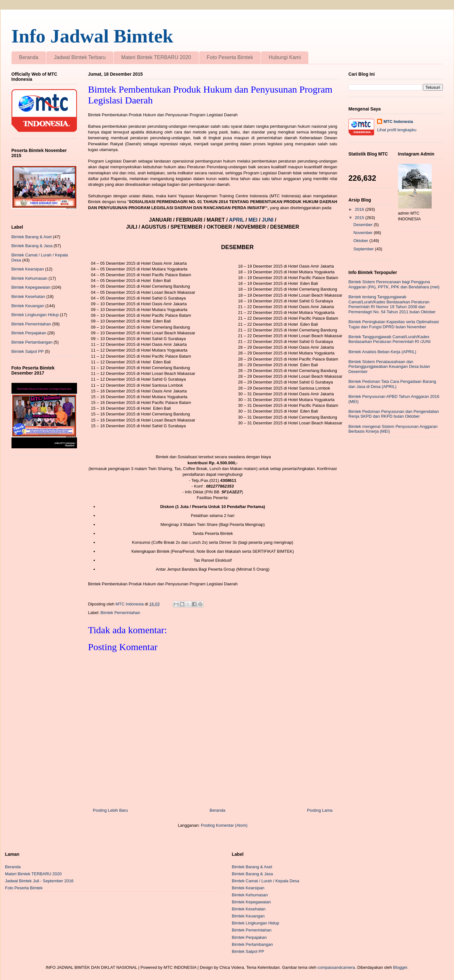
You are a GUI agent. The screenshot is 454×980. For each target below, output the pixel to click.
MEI (254, 220)
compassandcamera (336, 967)
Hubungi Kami (285, 57)
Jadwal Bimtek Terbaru (80, 57)
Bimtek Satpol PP (28, 351)
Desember (364, 225)
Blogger (400, 967)
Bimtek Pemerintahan (120, 613)
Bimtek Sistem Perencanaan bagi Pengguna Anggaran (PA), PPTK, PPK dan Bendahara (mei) (394, 284)
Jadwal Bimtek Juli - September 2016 (39, 881)
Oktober (361, 241)
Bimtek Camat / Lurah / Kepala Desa (266, 881)
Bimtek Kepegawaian (31, 287)
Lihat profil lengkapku (397, 130)
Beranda (29, 57)
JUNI (268, 220)
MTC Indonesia (398, 122)
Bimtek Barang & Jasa (32, 246)
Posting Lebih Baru (111, 810)
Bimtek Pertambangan (32, 342)
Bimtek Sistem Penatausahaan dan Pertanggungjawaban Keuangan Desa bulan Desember (389, 367)
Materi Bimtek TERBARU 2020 (156, 57)
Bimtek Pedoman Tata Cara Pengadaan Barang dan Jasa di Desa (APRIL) (392, 384)
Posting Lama (320, 810)
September (364, 249)
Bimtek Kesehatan (28, 296)
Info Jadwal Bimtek (92, 36)
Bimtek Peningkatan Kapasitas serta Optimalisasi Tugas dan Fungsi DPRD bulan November (394, 324)
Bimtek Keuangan (28, 306)
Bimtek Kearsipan (28, 269)
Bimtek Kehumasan (30, 278)
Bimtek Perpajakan (29, 333)
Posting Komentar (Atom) (224, 825)
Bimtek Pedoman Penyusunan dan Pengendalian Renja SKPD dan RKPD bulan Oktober (394, 414)
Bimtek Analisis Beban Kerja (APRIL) (382, 352)
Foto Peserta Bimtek (230, 57)
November (364, 233)
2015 (360, 218)
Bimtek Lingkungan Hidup (35, 315)
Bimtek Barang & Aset (32, 237)
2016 (360, 209)
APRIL (237, 220)
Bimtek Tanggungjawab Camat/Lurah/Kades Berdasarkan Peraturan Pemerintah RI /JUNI (390, 339)
